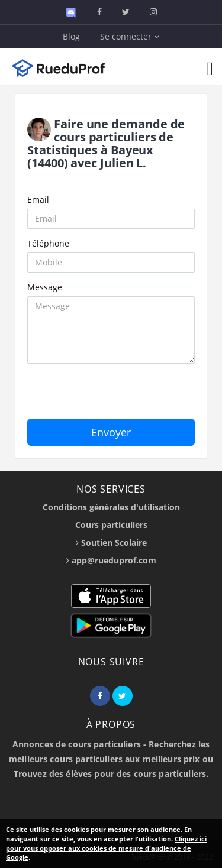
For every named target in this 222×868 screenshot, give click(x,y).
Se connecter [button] (130, 36)
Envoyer (111, 432)
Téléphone (48, 243)
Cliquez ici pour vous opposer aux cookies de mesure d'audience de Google (106, 848)
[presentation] (117, 396)
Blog (71, 36)
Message (45, 287)
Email (38, 200)
